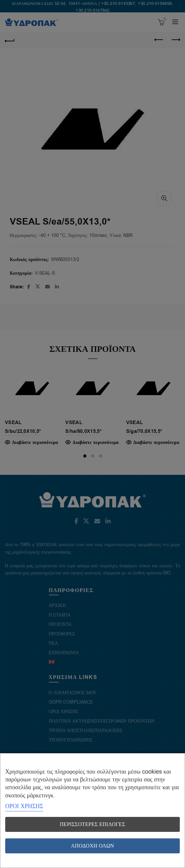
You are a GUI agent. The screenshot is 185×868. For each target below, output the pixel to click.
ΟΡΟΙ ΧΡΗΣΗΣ (24, 806)
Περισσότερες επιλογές (92, 824)
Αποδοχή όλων (92, 846)
